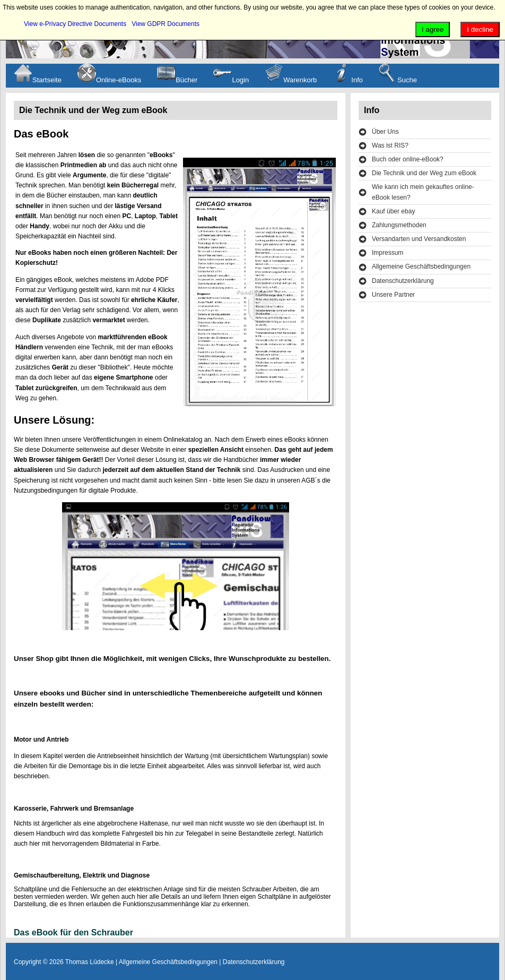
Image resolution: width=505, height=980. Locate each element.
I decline (480, 29)
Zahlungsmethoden (399, 225)
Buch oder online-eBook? (408, 159)
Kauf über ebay (393, 211)
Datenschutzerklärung (403, 281)
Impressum (388, 253)
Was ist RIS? (390, 145)
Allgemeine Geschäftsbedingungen (421, 267)
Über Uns (385, 132)
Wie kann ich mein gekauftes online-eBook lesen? (423, 192)
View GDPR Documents (166, 24)
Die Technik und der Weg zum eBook (424, 173)
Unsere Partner (393, 295)
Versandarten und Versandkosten (419, 239)
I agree (433, 29)
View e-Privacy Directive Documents (75, 24)
